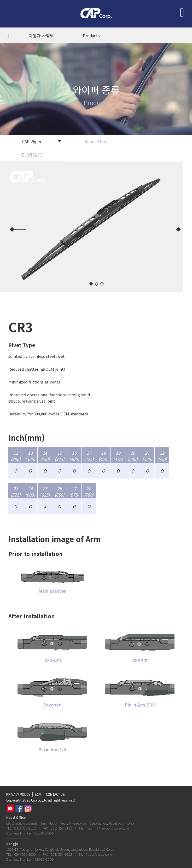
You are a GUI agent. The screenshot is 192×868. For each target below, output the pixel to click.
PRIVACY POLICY (18, 794)
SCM (38, 794)
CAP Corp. (96, 14)
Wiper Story (96, 141)
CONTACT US (55, 794)
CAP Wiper (42, 141)
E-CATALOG (32, 155)
